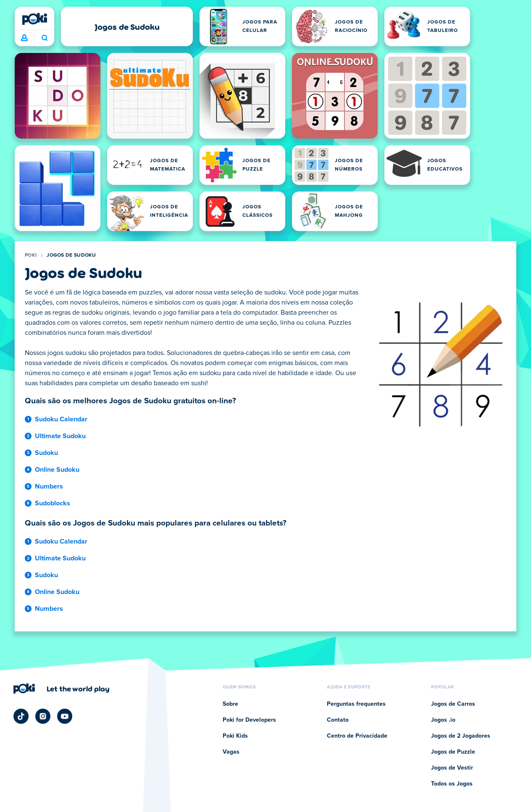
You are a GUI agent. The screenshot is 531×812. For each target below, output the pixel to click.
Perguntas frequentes (356, 704)
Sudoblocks (53, 503)
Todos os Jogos (452, 784)
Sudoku (46, 453)
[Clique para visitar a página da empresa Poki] (62, 688)
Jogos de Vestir (452, 768)
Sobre (230, 704)
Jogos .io (443, 720)
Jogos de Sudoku (71, 255)
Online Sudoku (57, 470)
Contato (338, 720)
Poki (31, 255)
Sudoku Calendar (61, 419)
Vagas (231, 752)
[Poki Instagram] (43, 716)
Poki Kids (235, 736)
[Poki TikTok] (21, 716)
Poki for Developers (249, 720)
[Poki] (34, 19)
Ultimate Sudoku (60, 436)
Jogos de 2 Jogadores (461, 736)
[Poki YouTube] (65, 716)
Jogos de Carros (453, 704)
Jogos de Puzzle (453, 752)
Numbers (49, 486)
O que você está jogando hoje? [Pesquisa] (45, 38)
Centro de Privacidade (357, 736)
